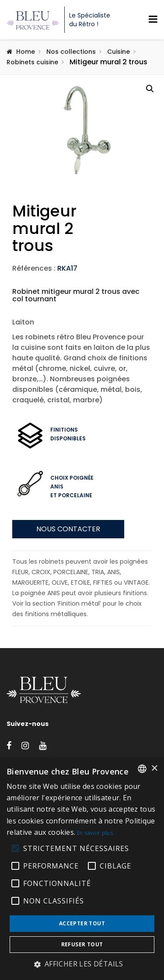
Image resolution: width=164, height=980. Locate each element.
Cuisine (119, 52)
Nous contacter (68, 563)
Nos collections (71, 52)
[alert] (82, 869)
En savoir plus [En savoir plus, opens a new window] (95, 833)
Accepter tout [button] (82, 923)
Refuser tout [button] (82, 944)
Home (26, 52)
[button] (150, 89)
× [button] (154, 769)
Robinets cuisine (32, 62)
